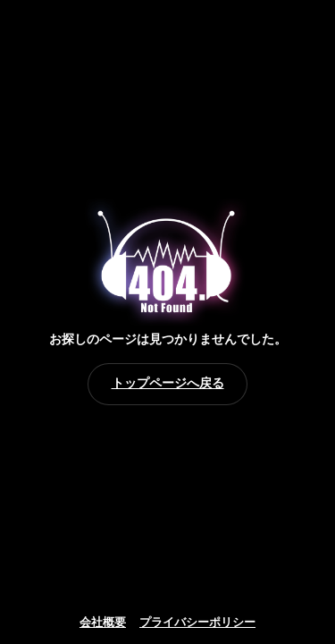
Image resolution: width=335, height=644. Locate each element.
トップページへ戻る (168, 383)
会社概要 (103, 623)
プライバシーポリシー (197, 623)
